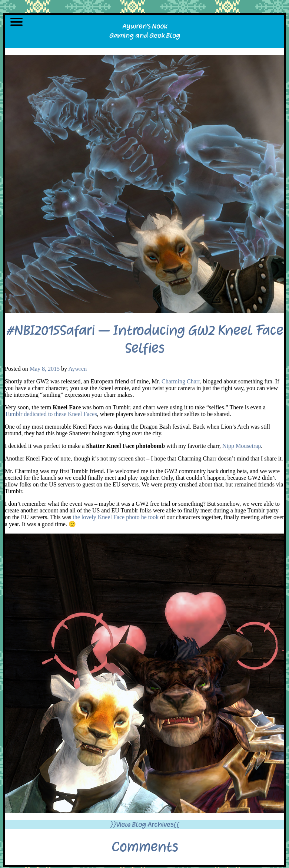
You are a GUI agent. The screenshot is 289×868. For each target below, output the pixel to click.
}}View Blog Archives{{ (145, 824)
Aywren (77, 369)
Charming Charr (181, 381)
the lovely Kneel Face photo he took (116, 517)
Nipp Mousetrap (242, 446)
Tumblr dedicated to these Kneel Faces (51, 414)
